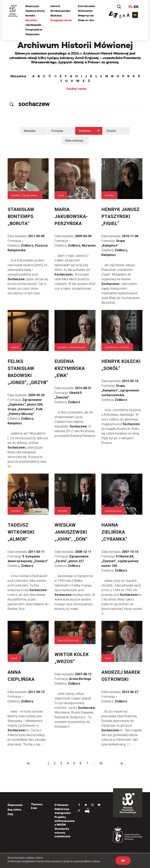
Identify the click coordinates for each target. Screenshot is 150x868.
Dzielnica (84, 131)
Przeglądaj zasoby (61, 20)
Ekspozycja (32, 6)
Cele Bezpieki (33, 25)
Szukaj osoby (77, 89)
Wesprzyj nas (86, 16)
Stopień (111, 131)
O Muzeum (61, 805)
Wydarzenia (32, 34)
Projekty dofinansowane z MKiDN (65, 821)
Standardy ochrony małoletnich (62, 833)
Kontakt (30, 16)
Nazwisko (30, 131)
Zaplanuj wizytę (35, 11)
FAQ (10, 814)
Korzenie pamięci (61, 11)
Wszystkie (18, 76)
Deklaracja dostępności (63, 811)
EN (136, 7)
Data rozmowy (74, 141)
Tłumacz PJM (37, 806)
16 (101, 763)
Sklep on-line (86, 20)
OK (123, 861)
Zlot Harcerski (87, 6)
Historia (55, 6)
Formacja (57, 131)
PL (130, 7)
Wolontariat (85, 11)
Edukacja (56, 16)
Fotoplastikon (34, 30)
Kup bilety (31, 20)
